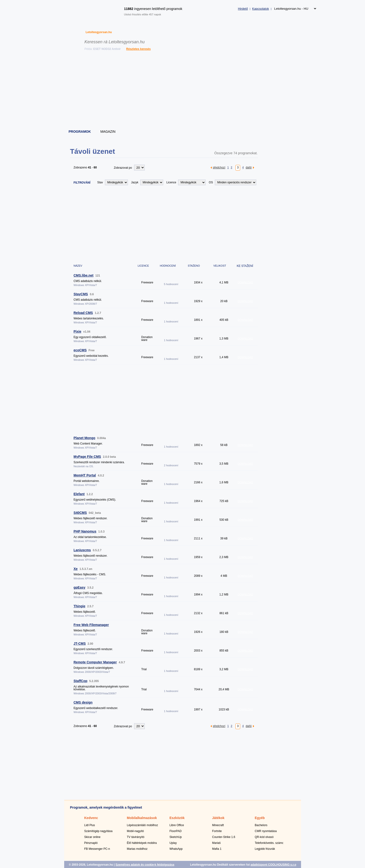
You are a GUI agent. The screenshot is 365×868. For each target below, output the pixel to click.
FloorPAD (176, 831)
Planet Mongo (85, 438)
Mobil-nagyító (135, 831)
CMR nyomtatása (266, 831)
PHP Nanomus (85, 531)
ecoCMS (80, 350)
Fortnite (217, 831)
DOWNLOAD (246, 282)
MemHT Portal (85, 475)
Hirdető (243, 9)
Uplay (173, 843)
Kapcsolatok (261, 9)
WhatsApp (176, 849)
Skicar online (92, 837)
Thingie (80, 606)
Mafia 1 (217, 849)
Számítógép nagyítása (98, 831)
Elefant (79, 494)
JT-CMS (80, 643)
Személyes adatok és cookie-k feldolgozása (145, 865)
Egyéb (260, 818)
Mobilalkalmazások (142, 818)
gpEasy (80, 587)
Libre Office (177, 825)
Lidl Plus (90, 825)
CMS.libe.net (84, 275)
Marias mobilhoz (137, 849)
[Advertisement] (183, 91)
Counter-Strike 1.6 (224, 837)
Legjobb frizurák (265, 849)
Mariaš (216, 843)
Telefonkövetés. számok (270, 843)
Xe (76, 569)
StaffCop (81, 681)
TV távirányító (136, 837)
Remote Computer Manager (95, 662)
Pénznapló (91, 843)
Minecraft (218, 825)
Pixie (78, 331)
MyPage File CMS (87, 457)
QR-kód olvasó (264, 837)
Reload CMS (83, 313)
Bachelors (261, 825)
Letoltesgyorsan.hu (99, 32)
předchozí (219, 167)
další (249, 167)
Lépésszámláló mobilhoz (142, 825)
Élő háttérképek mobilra (142, 843)
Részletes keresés (138, 49)
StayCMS (81, 294)
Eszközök (177, 818)
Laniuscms (82, 550)
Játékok (218, 818)
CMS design (83, 702)
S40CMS (80, 513)
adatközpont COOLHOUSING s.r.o (273, 865)
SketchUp (176, 837)
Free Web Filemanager (91, 625)
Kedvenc (91, 818)
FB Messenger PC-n (97, 849)
